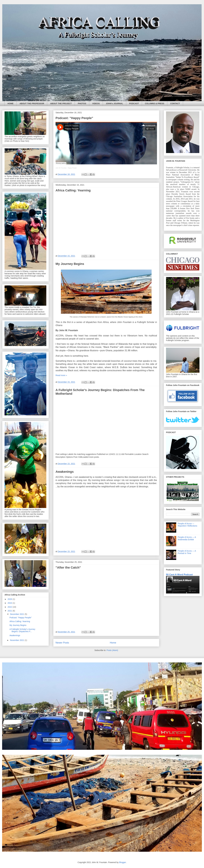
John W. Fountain (61, 168)
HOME (10, 103)
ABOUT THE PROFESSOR (32, 103)
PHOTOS (82, 103)
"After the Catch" (68, 568)
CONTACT (175, 103)
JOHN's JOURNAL (114, 103)
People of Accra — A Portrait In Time (187, 552)
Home (113, 643)
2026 (10, 599)
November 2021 (17, 640)
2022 (10, 607)
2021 (10, 611)
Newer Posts (62, 643)
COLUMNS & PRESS (155, 103)
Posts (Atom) (112, 650)
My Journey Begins (70, 264)
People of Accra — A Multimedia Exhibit (187, 538)
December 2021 (17, 614)
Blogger (122, 862)
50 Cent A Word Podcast (179, 575)
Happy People (72, 168)
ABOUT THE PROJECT (61, 103)
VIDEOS (96, 103)
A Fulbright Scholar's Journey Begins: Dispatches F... (22, 630)
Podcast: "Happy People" (74, 118)
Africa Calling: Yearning (73, 190)
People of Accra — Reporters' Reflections (187, 525)
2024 (10, 603)
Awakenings (65, 472)
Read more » (61, 375)
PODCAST (134, 103)
